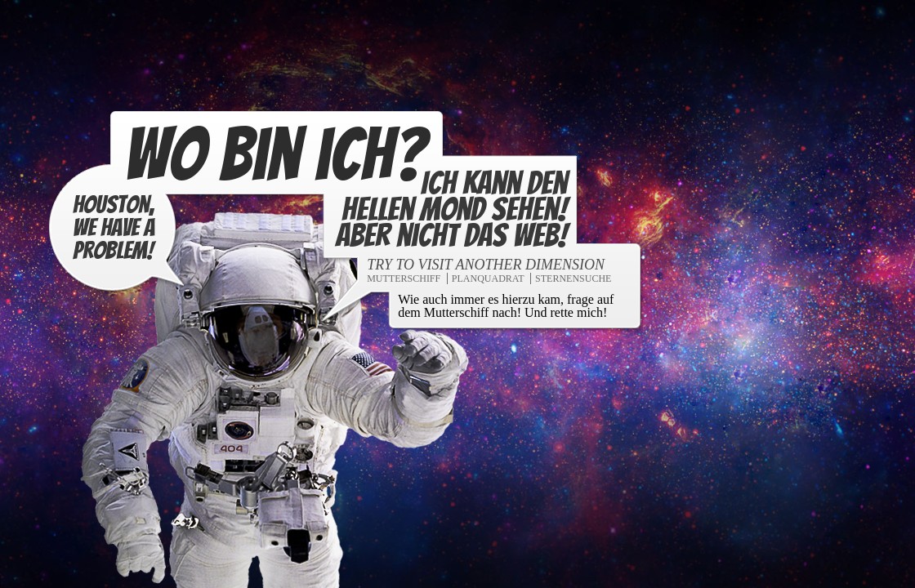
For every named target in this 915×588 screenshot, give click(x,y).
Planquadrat (487, 280)
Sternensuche (572, 280)
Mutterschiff (403, 280)
